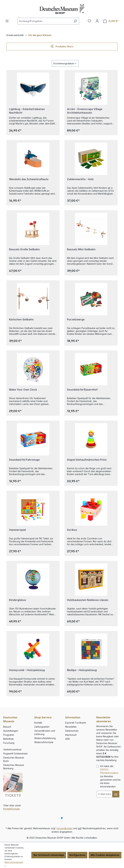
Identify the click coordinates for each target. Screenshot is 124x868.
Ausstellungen (11, 731)
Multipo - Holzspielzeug (82, 670)
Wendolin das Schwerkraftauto (29, 179)
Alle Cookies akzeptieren (105, 855)
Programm (9, 735)
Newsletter (71, 727)
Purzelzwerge (76, 319)
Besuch (7, 727)
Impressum (71, 735)
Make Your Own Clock (23, 390)
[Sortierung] (65, 63)
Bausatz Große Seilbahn (24, 249)
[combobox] (45, 21)
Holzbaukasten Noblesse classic (88, 600)
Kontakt (38, 723)
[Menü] (7, 21)
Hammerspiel (17, 530)
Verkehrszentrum (12, 749)
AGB (67, 739)
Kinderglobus (18, 600)
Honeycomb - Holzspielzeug (27, 670)
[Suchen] (75, 21)
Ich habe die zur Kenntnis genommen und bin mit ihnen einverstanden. (110, 776)
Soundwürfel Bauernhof (82, 390)
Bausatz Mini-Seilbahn (81, 249)
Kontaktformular (11, 809)
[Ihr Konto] (97, 21)
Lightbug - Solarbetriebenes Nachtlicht (27, 111)
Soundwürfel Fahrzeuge (24, 460)
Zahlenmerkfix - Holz (80, 179)
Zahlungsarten (42, 727)
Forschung (9, 743)
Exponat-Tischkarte (76, 723)
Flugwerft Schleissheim (15, 754)
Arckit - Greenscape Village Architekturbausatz (85, 111)
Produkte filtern (62, 46)
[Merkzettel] (89, 21)
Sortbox (72, 530)
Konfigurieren (77, 855)
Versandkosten (64, 828)
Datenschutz (72, 731)
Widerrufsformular (44, 742)
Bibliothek (8, 739)
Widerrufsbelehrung (45, 738)
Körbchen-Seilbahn (21, 319)
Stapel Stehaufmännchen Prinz (87, 460)
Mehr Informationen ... (14, 864)
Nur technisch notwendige (49, 855)
